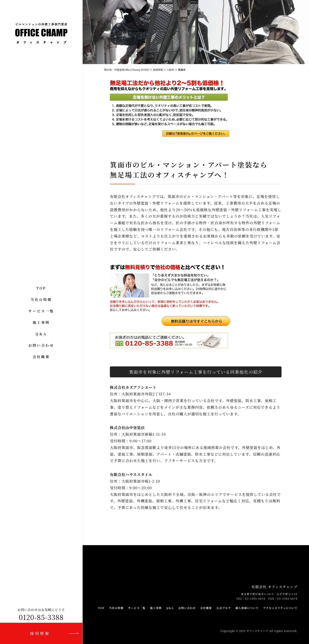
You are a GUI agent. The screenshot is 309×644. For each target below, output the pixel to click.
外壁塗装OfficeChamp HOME (132, 70)
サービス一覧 (41, 311)
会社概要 (41, 357)
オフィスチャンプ (257, 631)
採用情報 (40, 633)
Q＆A (41, 334)
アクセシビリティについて (280, 608)
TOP (41, 288)
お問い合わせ (41, 345)
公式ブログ (224, 608)
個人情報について (247, 608)
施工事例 (41, 322)
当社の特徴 (41, 299)
